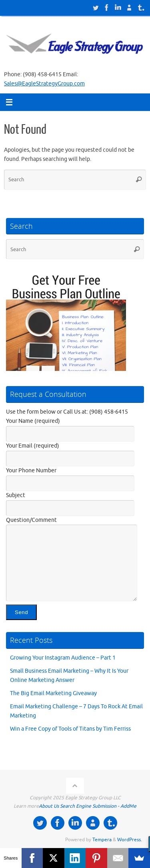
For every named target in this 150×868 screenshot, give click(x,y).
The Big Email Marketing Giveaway (53, 693)
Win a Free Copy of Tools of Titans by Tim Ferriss (70, 729)
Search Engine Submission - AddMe (98, 806)
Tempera (102, 840)
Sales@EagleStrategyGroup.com (44, 84)
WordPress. (130, 840)
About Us (49, 806)
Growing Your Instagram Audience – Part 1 (63, 658)
